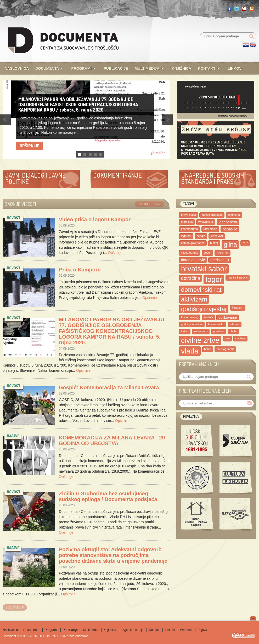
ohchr (233, 331)
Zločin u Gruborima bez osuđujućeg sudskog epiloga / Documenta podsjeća (108, 496)
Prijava (202, 630)
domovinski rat (201, 290)
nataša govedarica (193, 243)
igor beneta (228, 222)
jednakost (217, 236)
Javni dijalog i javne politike (35, 178)
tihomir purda (189, 229)
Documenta (47, 68)
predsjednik (220, 260)
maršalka (187, 222)
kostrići (208, 317)
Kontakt (207, 68)
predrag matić (225, 349)
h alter (214, 243)
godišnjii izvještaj (192, 324)
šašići (185, 331)
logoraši (186, 236)
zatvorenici (201, 331)
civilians (240, 338)
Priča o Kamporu (80, 270)
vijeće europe (190, 253)
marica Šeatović (238, 277)
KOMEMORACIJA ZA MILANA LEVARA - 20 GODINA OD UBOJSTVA (112, 440)
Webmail (186, 630)
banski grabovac (212, 215)
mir (245, 243)
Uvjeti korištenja (133, 630)
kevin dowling (190, 317)
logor (214, 279)
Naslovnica (17, 68)
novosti (14, 218)
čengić (201, 236)
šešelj (207, 253)
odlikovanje (228, 317)
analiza (222, 253)
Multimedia (91, 630)
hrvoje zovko (216, 324)
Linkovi (235, 68)
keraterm (238, 308)
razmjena (234, 215)
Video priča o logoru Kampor (95, 219)
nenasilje (230, 229)
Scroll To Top (253, 618)
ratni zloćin (210, 229)
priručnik (219, 331)
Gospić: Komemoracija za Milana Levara (109, 387)
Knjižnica (182, 68)
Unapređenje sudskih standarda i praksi (213, 178)
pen (227, 338)
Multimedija (147, 68)
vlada (190, 351)
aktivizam (194, 299)
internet (235, 324)
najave (13, 436)
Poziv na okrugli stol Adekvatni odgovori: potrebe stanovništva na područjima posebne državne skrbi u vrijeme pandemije (113, 555)
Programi (81, 68)
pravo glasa (188, 215)
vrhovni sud (206, 222)
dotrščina (191, 278)
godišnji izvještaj (204, 309)
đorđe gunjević (193, 260)
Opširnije (29, 146)
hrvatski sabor (204, 269)
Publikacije (116, 68)
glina (230, 244)
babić (207, 349)
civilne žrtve (200, 340)
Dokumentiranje (117, 175)
